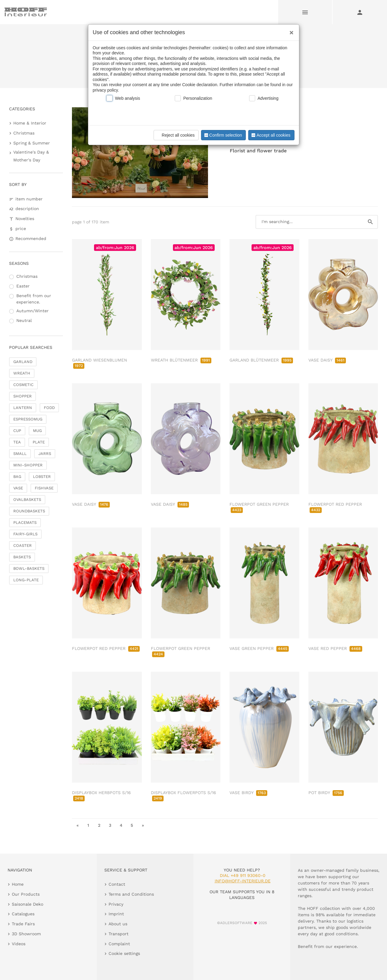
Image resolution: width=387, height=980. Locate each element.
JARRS (45, 454)
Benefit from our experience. (34, 299)
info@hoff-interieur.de (243, 881)
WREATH (22, 373)
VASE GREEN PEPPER (259, 648)
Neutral (24, 320)
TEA (17, 442)
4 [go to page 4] (121, 825)
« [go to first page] (78, 825)
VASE (18, 488)
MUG (37, 431)
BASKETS (22, 557)
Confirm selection (223, 135)
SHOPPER (23, 396)
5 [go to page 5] (132, 825)
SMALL (20, 454)
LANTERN (23, 408)
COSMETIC (23, 385)
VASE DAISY (327, 360)
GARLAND (23, 362)
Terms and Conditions (131, 894)
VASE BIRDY (248, 793)
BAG (17, 477)
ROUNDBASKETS (29, 511)
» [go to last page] (143, 825)
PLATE (39, 442)
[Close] (290, 31)
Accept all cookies (270, 135)
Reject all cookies (175, 135)
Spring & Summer (32, 143)
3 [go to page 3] (110, 825)
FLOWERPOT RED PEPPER (106, 648)
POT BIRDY (326, 793)
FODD (49, 408)
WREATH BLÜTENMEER (181, 360)
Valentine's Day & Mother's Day (31, 156)
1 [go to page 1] (88, 825)
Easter (23, 286)
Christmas (24, 133)
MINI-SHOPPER (28, 465)
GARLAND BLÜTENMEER (261, 360)
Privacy (116, 904)
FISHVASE (44, 488)
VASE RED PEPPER (335, 648)
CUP (17, 431)
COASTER (23, 545)
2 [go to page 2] (99, 825)
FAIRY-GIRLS (25, 534)
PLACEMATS (25, 522)
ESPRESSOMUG (28, 419)
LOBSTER (42, 477)
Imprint (116, 914)
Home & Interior (30, 123)
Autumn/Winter (33, 311)
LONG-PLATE (26, 580)
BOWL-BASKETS (29, 568)
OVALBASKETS (27, 500)
